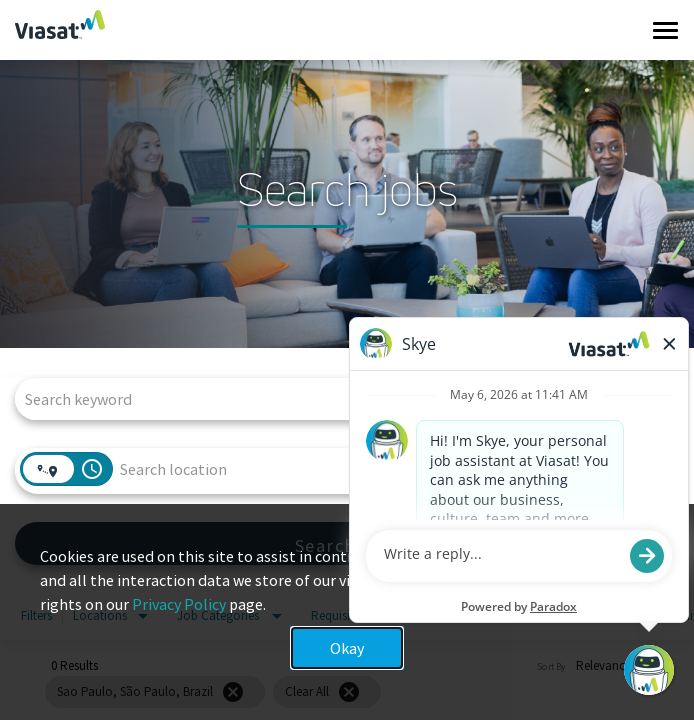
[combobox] (337, 398)
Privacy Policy (179, 604)
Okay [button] (347, 648)
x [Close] (659, 572)
